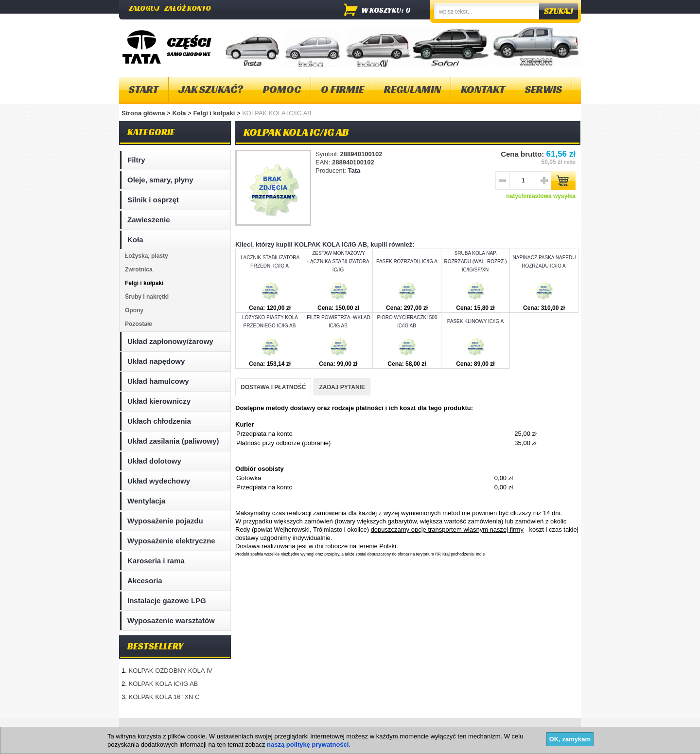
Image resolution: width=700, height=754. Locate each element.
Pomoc (282, 89)
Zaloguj (144, 8)
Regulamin (412, 89)
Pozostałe (139, 324)
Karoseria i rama (156, 561)
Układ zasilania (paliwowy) (173, 441)
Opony (134, 310)
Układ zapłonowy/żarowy (170, 341)
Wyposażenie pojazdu (165, 521)
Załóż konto (188, 8)
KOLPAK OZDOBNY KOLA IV (170, 671)
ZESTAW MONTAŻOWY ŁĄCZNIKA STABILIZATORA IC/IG (338, 261)
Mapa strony (143, 729)
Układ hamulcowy (158, 381)
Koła (180, 113)
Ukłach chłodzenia (159, 421)
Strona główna (143, 113)
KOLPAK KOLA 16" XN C (164, 697)
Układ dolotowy (154, 461)
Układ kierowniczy (159, 401)
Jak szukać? (211, 89)
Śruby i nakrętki (147, 297)
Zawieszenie (149, 220)
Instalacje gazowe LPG (167, 601)
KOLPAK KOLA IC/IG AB (163, 684)
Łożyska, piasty (147, 256)
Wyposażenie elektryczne (171, 541)
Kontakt (483, 89)
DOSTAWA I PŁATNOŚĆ (273, 387)
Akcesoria (145, 581)
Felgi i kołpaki (215, 113)
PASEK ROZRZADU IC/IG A (407, 261)
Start (144, 89)
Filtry (136, 160)
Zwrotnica (139, 269)
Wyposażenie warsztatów (171, 620)
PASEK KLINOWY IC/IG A (475, 321)
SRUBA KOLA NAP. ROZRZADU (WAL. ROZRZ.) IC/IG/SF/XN (475, 261)
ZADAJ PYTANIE (342, 387)
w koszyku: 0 (386, 10)
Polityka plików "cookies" (267, 729)
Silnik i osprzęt (153, 200)
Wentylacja (146, 501)
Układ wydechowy (159, 481)
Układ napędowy (156, 361)
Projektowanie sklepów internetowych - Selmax (525, 746)
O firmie (342, 89)
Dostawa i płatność (341, 729)
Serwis (543, 89)
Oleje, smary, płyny (160, 180)
